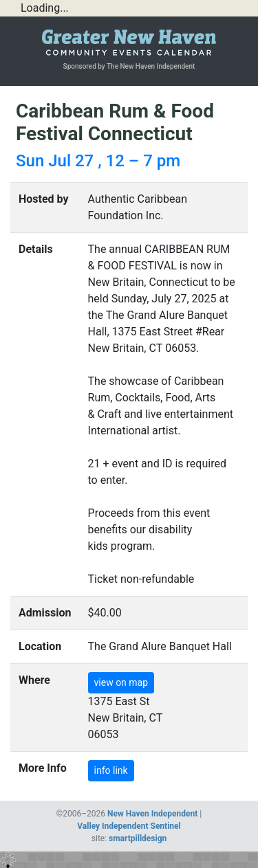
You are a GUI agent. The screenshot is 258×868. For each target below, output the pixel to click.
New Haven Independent (152, 814)
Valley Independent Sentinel (129, 826)
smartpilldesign (138, 838)
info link (111, 770)
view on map (121, 682)
